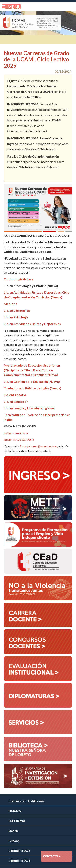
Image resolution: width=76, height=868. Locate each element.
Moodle (13, 831)
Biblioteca (15, 811)
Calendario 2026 (19, 861)
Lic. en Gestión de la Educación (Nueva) (32, 381)
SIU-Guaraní (17, 821)
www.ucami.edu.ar (16, 433)
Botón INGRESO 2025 (19, 439)
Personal (14, 841)
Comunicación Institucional (27, 801)
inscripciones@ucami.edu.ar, (39, 446)
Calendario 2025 (19, 851)
